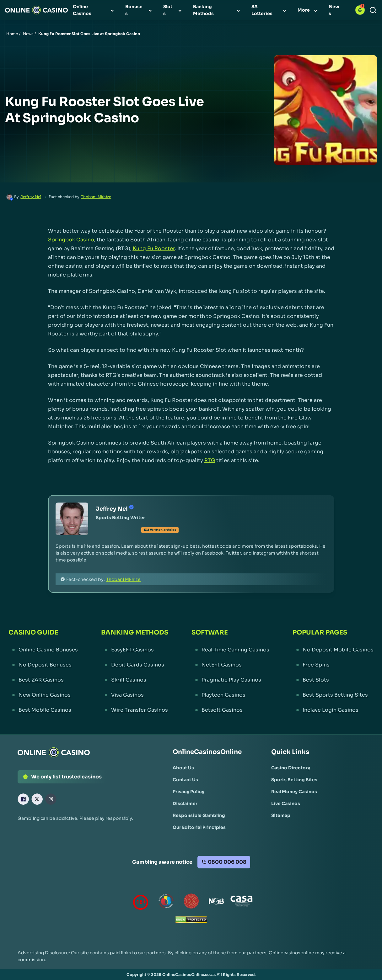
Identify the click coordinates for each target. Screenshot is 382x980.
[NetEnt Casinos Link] (230, 665)
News (28, 34)
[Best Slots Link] (333, 680)
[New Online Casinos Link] (43, 695)
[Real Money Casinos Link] (294, 792)
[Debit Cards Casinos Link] (135, 665)
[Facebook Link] (23, 799)
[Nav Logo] (36, 10)
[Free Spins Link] (333, 665)
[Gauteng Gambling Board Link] (191, 902)
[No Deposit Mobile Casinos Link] (333, 650)
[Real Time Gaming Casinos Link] (230, 650)
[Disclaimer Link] (185, 803)
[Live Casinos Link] (286, 803)
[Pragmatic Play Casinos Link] (230, 680)
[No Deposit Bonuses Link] (43, 665)
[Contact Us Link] (185, 780)
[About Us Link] (183, 768)
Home (12, 34)
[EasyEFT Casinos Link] (135, 650)
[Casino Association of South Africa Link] (241, 902)
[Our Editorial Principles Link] (199, 827)
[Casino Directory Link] (291, 768)
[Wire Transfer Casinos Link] (135, 710)
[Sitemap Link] (281, 815)
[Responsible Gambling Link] (199, 815)
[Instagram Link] (51, 799)
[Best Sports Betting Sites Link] (333, 695)
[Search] (373, 10)
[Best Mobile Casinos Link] (43, 710)
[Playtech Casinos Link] (230, 695)
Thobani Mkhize (96, 197)
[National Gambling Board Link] (216, 902)
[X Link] (37, 799)
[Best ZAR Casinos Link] (43, 680)
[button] (360, 10)
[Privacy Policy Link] (188, 792)
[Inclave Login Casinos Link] (333, 710)
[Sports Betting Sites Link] (294, 780)
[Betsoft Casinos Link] (230, 710)
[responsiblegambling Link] (166, 902)
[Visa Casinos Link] (135, 695)
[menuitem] (94, 10)
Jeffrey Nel (31, 197)
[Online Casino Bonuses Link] (43, 650)
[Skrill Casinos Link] (135, 680)
